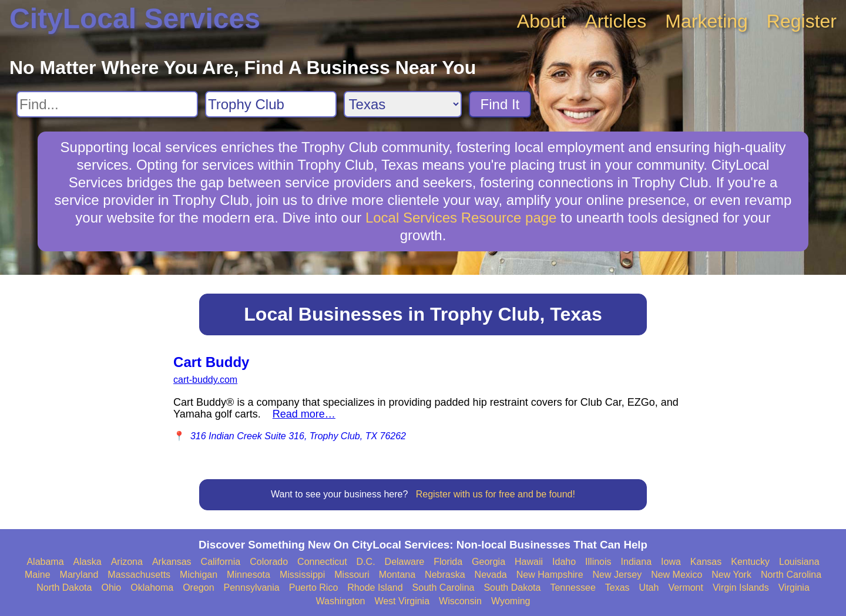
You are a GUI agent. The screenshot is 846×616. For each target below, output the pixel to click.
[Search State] (403, 104)
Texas (617, 588)
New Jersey (617, 575)
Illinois (598, 562)
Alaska (88, 562)
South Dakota (512, 588)
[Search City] (271, 104)
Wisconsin (460, 601)
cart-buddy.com (205, 380)
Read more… (304, 414)
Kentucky (750, 562)
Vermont (686, 588)
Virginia (794, 588)
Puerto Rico (314, 588)
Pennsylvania (252, 588)
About (542, 21)
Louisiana (799, 562)
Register (802, 21)
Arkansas (172, 562)
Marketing (706, 21)
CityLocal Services (135, 18)
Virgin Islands (741, 588)
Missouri (352, 575)
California (221, 562)
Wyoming (511, 601)
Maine (38, 575)
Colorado (269, 562)
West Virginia (402, 601)
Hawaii (529, 562)
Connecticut (322, 562)
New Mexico (677, 575)
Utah (649, 588)
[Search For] (107, 104)
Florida (448, 562)
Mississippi (302, 575)
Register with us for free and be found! (496, 494)
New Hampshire (550, 575)
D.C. (366, 562)
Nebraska (445, 575)
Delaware (405, 562)
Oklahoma (152, 588)
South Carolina (444, 588)
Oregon (198, 588)
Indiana (637, 562)
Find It (500, 104)
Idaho (564, 562)
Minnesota (249, 575)
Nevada (491, 575)
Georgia (489, 562)
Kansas (706, 562)
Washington (340, 601)
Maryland (79, 575)
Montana (397, 575)
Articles (615, 21)
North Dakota (64, 588)
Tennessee (573, 588)
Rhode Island (375, 588)
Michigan (199, 575)
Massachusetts (139, 575)
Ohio (111, 588)
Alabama (45, 562)
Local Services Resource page (461, 218)
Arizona (127, 562)
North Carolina (791, 575)
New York (731, 575)
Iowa (671, 562)
